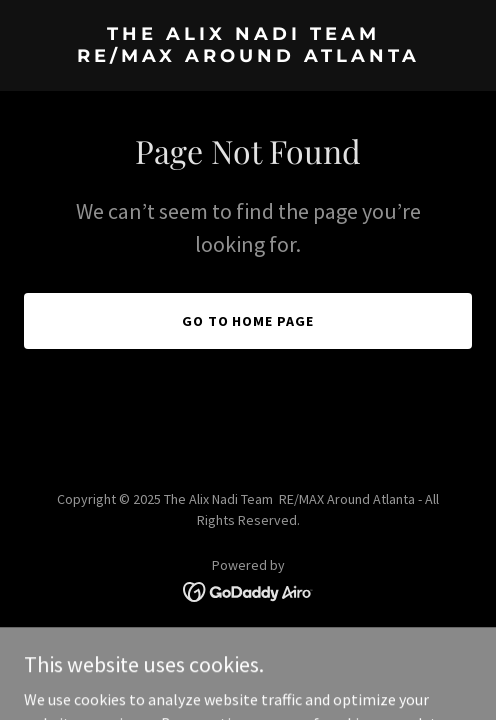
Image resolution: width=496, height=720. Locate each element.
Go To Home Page (248, 321)
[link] (248, 56)
